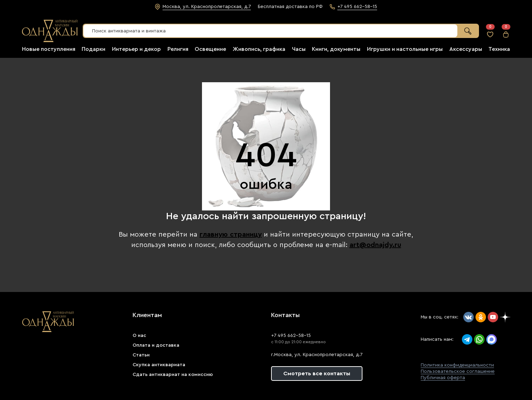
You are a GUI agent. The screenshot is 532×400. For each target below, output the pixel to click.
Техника (499, 49)
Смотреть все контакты (317, 374)
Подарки (93, 49)
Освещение (210, 49)
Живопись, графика (259, 49)
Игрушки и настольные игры (405, 49)
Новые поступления (49, 49)
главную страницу (231, 234)
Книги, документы (336, 49)
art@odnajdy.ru (375, 245)
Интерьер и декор (136, 49)
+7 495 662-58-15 (291, 336)
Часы (299, 49)
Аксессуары (466, 49)
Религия (178, 49)
